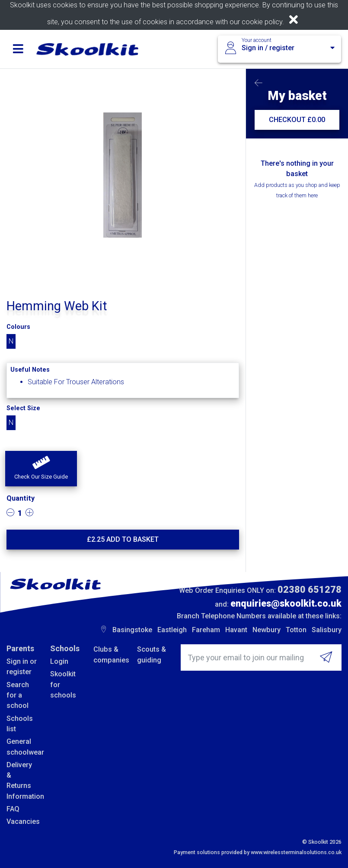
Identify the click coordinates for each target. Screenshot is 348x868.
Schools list (20, 724)
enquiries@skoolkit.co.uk (286, 603)
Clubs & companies (109, 654)
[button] (41, 469)
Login (59, 661)
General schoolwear (22, 747)
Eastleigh (172, 630)
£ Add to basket (123, 539)
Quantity (21, 498)
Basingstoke (132, 630)
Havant (236, 630)
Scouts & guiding (152, 654)
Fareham (206, 630)
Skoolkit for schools (63, 685)
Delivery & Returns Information (22, 781)
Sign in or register (22, 667)
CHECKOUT (297, 120)
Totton (296, 630)
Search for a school (18, 695)
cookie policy (262, 22)
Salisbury (327, 630)
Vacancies (22, 821)
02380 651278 (310, 590)
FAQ (13, 809)
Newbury (267, 630)
